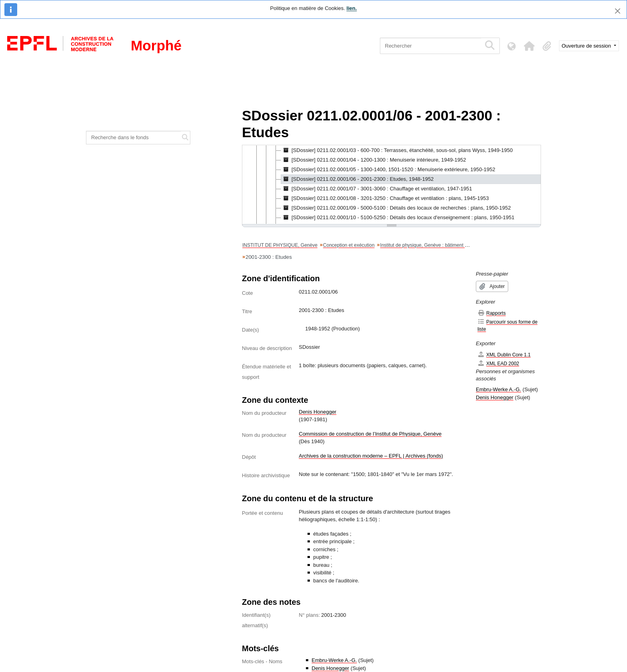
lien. (351, 8)
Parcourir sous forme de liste (507, 325)
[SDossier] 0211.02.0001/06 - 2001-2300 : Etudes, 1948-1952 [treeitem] (357, 179)
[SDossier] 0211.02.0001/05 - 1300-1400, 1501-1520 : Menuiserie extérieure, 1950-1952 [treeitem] (388, 170)
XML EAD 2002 (498, 363)
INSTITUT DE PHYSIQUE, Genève (280, 245)
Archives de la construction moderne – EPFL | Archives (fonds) (371, 456)
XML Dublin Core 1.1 (504, 355)
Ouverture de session (587, 46)
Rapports (492, 313)
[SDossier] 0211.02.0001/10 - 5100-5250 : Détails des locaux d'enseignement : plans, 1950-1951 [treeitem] (398, 218)
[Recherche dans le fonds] (134, 138)
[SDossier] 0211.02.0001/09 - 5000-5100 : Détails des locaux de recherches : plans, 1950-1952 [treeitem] (396, 208)
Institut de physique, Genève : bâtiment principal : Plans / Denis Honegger (459, 245)
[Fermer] (618, 11)
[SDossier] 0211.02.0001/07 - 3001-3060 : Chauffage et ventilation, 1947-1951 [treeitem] (376, 189)
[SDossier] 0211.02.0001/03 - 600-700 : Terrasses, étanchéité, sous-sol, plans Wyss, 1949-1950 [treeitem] (397, 150)
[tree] (391, 185)
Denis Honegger (317, 412)
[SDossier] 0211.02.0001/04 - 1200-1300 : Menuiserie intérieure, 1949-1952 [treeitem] (374, 160)
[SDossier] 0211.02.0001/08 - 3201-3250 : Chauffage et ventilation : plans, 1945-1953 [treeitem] (385, 198)
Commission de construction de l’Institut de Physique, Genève (370, 434)
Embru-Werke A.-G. (334, 660)
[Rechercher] (430, 46)
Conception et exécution (349, 245)
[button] (529, 46)
